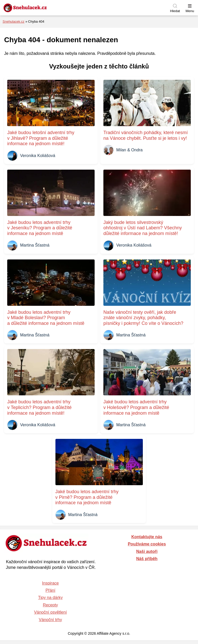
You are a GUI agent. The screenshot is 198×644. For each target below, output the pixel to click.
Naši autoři (147, 551)
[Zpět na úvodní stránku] (37, 8)
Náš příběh (147, 559)
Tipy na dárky (50, 598)
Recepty (50, 605)
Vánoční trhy (51, 620)
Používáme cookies (147, 544)
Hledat (175, 11)
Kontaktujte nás (147, 537)
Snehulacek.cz (14, 21)
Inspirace (50, 583)
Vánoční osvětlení (50, 612)
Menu (190, 11)
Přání (50, 590)
